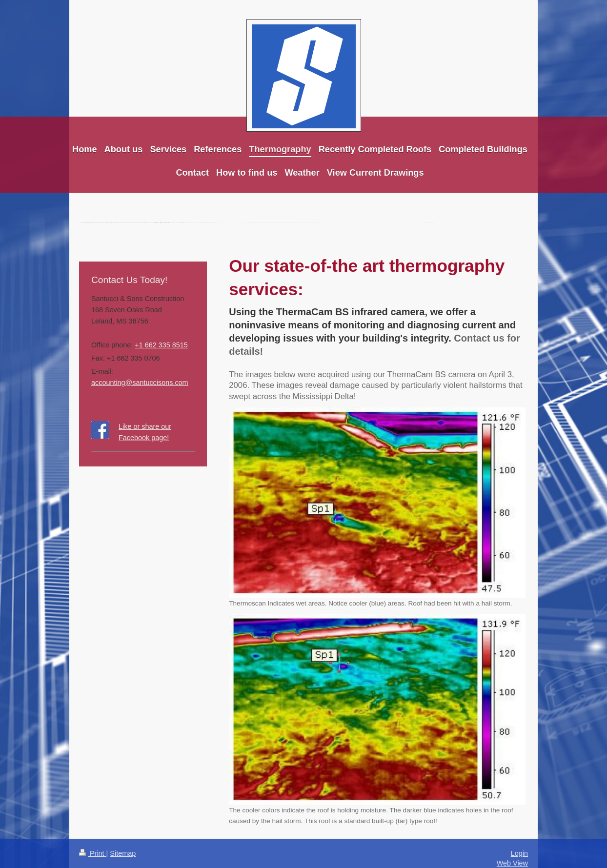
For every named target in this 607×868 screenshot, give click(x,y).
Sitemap (123, 853)
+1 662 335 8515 (161, 345)
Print (93, 853)
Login (519, 853)
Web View (512, 863)
